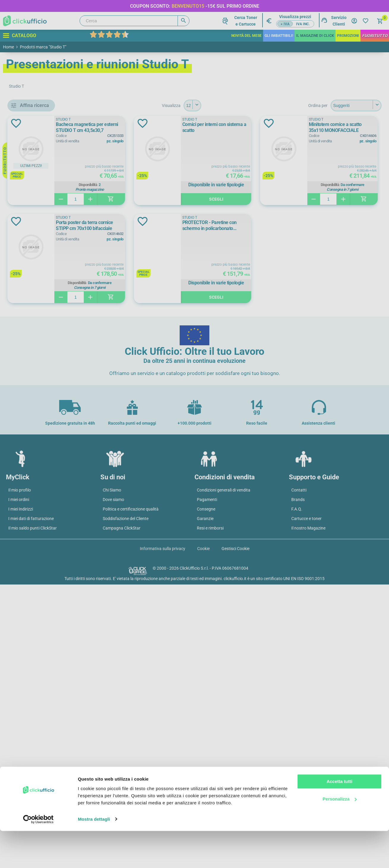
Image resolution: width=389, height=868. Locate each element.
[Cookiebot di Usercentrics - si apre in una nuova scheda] (38, 856)
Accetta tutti (340, 819)
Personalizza (340, 836)
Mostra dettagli (94, 856)
